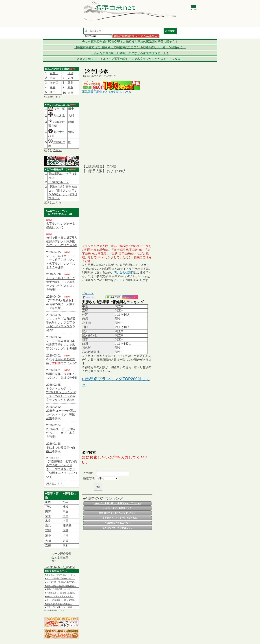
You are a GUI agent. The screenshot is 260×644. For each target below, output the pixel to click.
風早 (53, 78)
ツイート (88, 293)
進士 (53, 92)
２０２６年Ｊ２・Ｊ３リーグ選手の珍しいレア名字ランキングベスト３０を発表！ (130, 59)
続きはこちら (55, 484)
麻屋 (53, 87)
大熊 (71, 116)
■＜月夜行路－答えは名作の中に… (61, 582)
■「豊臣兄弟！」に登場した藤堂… (61, 593)
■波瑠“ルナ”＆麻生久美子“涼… (59, 604)
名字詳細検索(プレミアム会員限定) (136, 36)
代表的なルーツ (58, 182)
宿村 (66, 546)
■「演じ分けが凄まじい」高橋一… (61, 607)
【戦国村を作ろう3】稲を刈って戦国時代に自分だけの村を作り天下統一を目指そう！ (130, 47)
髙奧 (70, 83)
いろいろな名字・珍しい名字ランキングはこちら (118, 503)
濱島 (71, 132)
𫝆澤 (66, 536)
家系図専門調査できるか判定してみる (107, 92)
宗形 (48, 546)
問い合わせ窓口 (124, 272)
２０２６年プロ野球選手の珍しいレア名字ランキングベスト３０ (61, 323)
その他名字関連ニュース (54, 610)
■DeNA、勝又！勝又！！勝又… (59, 596)
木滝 (48, 521)
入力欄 (87, 473)
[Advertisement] (117, 129)
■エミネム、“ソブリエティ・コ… (60, 575)
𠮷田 (70, 93)
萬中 (48, 536)
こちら (57, 97)
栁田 (66, 521)
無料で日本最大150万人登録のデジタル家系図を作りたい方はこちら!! (62, 241)
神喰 (66, 507)
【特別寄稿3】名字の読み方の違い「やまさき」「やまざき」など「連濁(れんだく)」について (62, 469)
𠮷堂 (66, 541)
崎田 (71, 122)
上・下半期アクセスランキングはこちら (118, 518)
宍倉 (66, 511)
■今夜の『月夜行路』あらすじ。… (61, 589)
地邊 (70, 73)
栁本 (66, 516)
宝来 (48, 516)
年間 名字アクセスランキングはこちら (117, 513)
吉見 (48, 525)
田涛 (48, 511)
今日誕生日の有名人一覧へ (118, 523)
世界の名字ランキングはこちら (118, 528)
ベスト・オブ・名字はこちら (118, 508)
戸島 (48, 507)
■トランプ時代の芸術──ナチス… (60, 578)
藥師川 (54, 73)
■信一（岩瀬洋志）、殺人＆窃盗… (61, 600)
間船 (70, 87)
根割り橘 (59, 109)
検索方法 (89, 478)
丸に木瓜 (57, 116)
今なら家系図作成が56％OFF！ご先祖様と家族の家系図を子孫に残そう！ (130, 42)
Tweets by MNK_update (60, 567)
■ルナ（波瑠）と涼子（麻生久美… (61, 586)
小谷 (66, 502)
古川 (48, 541)
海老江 (54, 83)
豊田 (48, 530)
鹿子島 (67, 525)
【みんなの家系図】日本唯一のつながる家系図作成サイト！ (130, 53)
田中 (71, 109)
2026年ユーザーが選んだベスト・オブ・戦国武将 (61, 414)
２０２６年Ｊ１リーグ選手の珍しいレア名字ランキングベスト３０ (61, 282)
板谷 (48, 502)
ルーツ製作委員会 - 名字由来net (62, 557)
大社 (66, 530)
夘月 (70, 78)
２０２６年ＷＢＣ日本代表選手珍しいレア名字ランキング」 (61, 345)
